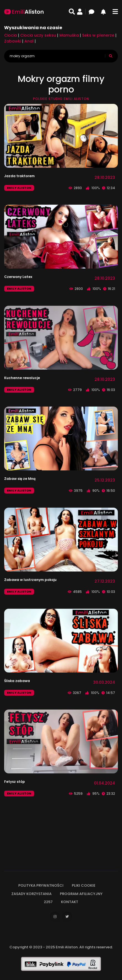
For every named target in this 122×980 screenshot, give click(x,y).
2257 (48, 902)
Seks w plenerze (98, 35)
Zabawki (13, 41)
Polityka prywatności (41, 885)
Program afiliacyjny (81, 894)
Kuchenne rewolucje (22, 378)
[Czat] (94, 12)
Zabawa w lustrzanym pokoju (30, 580)
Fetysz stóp (15, 782)
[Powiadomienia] (106, 12)
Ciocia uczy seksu (38, 35)
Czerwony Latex (18, 277)
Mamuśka (69, 35)
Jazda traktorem (19, 176)
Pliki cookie (84, 885)
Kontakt (70, 902)
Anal (29, 41)
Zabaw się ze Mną (20, 479)
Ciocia (11, 35)
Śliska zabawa (17, 681)
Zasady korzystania (31, 894)
